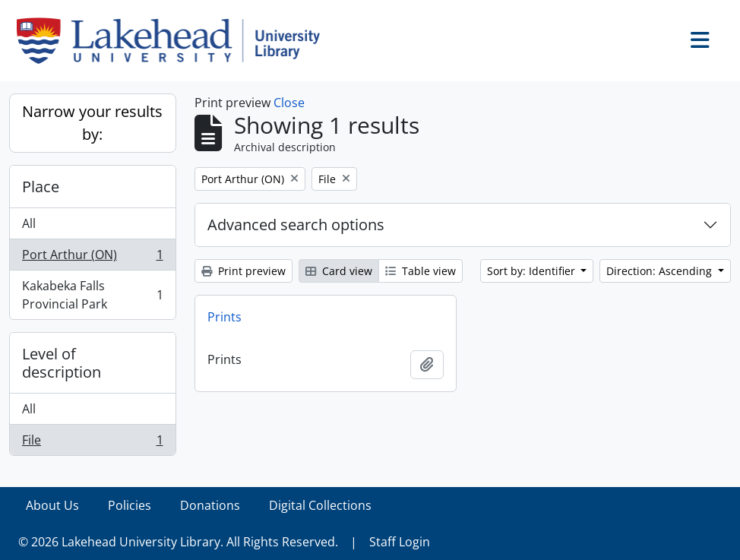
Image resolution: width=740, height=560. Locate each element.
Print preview (244, 271)
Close (289, 103)
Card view (339, 271)
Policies (130, 505)
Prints (225, 317)
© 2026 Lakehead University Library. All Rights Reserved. (178, 542)
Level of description (62, 363)
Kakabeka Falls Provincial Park (92, 295)
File (92, 443)
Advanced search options (296, 225)
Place (41, 187)
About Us (52, 505)
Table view (421, 271)
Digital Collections (320, 505)
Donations (210, 505)
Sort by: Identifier (533, 271)
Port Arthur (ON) (92, 258)
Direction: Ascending (661, 271)
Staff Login (400, 542)
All (29, 223)
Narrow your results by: (92, 123)
